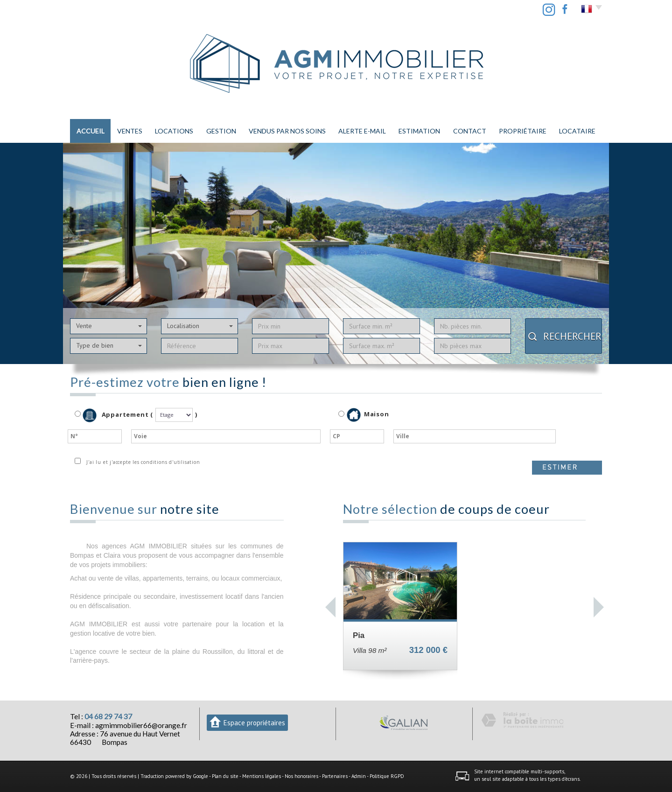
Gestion (221, 131)
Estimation (419, 131)
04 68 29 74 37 (108, 716)
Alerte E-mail (362, 131)
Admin (359, 776)
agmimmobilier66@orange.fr (141, 725)
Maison (368, 415)
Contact (470, 131)
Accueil (91, 131)
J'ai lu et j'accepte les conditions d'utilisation (142, 462)
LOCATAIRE (577, 131)
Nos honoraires (301, 776)
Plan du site (225, 776)
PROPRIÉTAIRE (523, 131)
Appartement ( (114, 415)
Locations (174, 131)
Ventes (130, 131)
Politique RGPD (387, 776)
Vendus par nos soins (287, 131)
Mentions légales (262, 776)
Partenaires (335, 776)
